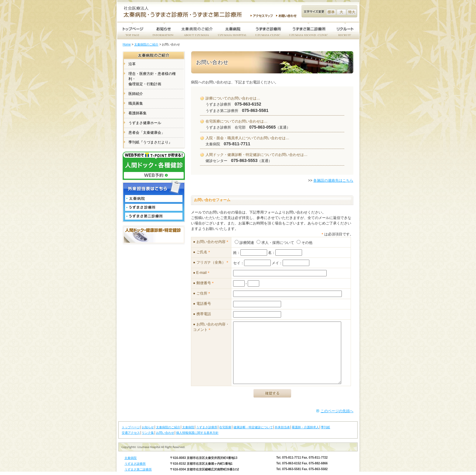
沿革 (132, 64)
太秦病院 (188, 427)
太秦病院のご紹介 (146, 44)
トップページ (131, 427)
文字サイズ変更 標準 (331, 12)
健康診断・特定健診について (253, 427)
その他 (304, 243)
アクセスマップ (262, 16)
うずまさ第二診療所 (138, 469)
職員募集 (136, 103)
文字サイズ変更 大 (341, 12)
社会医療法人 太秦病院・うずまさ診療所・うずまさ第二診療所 (185, 12)
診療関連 (244, 243)
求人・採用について (275, 243)
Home (127, 44)
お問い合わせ (287, 16)
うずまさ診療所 (207, 427)
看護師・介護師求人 (305, 427)
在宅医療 (225, 427)
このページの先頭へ (337, 411)
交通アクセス (131, 433)
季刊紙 (325, 427)
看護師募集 (138, 113)
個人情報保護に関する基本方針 (197, 433)
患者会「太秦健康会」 (147, 133)
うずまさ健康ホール (145, 123)
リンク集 (148, 433)
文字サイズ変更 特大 (352, 12)
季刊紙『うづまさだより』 (150, 142)
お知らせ (148, 427)
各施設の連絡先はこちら (333, 180)
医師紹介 (136, 94)
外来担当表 (282, 427)
